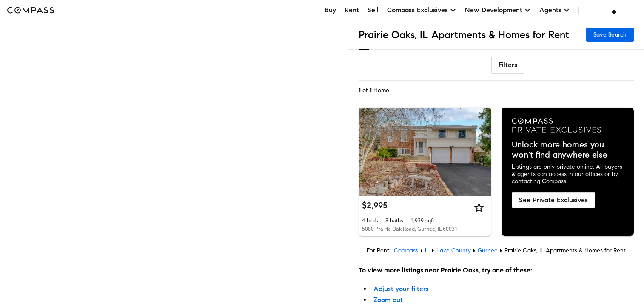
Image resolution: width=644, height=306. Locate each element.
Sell (373, 10)
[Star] (479, 207)
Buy (330, 10)
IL (427, 251)
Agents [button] (555, 10)
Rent (352, 10)
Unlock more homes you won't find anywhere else (560, 150)
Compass (406, 251)
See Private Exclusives (553, 200)
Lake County (454, 251)
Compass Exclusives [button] (422, 10)
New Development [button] (498, 10)
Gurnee (488, 251)
